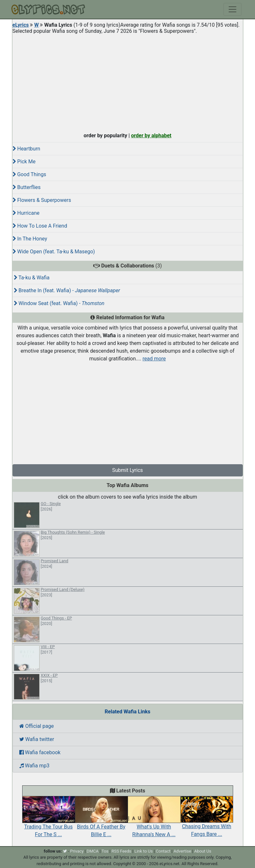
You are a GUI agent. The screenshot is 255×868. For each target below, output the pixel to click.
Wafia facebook (40, 752)
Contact (163, 851)
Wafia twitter (37, 739)
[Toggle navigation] (232, 9)
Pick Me (24, 162)
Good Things (29, 174)
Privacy (77, 851)
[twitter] (65, 851)
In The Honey (30, 239)
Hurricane (26, 213)
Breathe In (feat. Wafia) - (67, 290)
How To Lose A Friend (40, 226)
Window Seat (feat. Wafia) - (59, 303)
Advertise (182, 851)
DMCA (93, 851)
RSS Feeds (122, 851)
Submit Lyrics (128, 470)
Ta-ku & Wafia (32, 278)
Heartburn (27, 149)
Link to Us (144, 851)
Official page (37, 726)
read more (154, 359)
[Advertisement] (128, 82)
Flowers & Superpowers (42, 200)
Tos (105, 851)
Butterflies (27, 187)
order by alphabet (151, 136)
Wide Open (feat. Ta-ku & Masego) (54, 252)
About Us (203, 851)
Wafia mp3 (34, 766)
